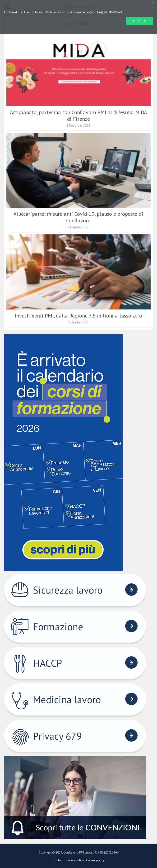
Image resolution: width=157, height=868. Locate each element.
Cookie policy (95, 860)
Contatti (58, 860)
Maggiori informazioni (110, 12)
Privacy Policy (75, 860)
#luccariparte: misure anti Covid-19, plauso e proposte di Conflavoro (78, 217)
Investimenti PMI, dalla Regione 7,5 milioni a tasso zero (78, 316)
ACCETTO (139, 21)
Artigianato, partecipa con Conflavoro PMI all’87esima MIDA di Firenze (78, 116)
